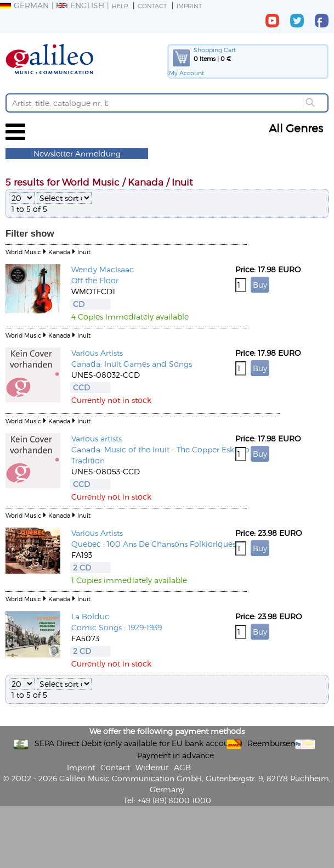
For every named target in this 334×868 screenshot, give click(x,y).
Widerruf (152, 767)
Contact (152, 6)
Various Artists (97, 353)
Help (120, 6)
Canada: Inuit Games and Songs (132, 364)
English (80, 5)
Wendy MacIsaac (103, 269)
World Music (23, 252)
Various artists (97, 438)
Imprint (189, 6)
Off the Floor (95, 280)
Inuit (84, 252)
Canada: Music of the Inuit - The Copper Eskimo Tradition (160, 455)
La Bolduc (90, 616)
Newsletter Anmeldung (77, 153)
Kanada (59, 252)
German (24, 5)
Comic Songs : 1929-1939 (117, 627)
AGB (182, 767)
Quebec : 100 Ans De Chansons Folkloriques (154, 544)
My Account (186, 73)
